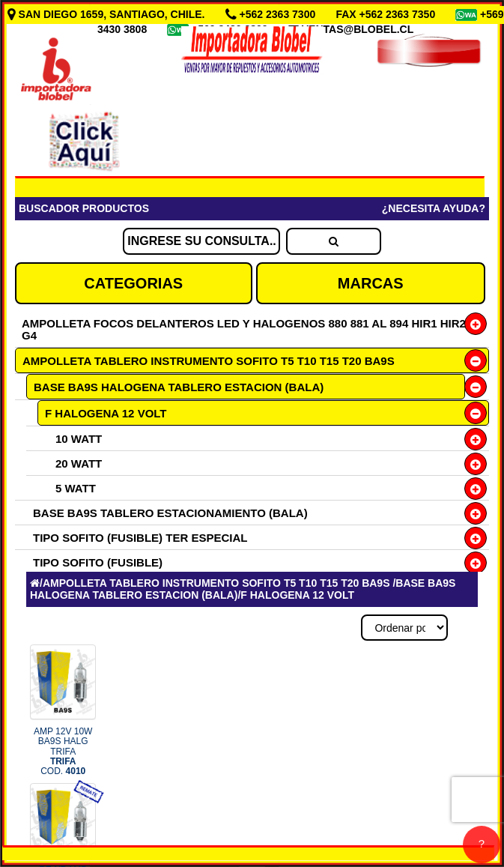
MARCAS (371, 283)
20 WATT (79, 463)
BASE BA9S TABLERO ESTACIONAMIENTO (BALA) (170, 513)
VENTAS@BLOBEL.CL (358, 29)
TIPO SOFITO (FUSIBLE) (98, 562)
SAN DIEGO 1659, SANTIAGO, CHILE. (108, 14)
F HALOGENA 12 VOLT (106, 413)
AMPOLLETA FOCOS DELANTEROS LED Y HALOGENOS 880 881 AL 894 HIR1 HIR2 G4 (244, 329)
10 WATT (79, 439)
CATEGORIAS (133, 283)
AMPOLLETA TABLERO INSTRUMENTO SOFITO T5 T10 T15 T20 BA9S (209, 361)
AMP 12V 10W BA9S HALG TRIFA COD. (63, 751)
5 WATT (76, 488)
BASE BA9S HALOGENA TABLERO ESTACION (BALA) (179, 387)
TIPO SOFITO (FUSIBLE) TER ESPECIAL (140, 538)
